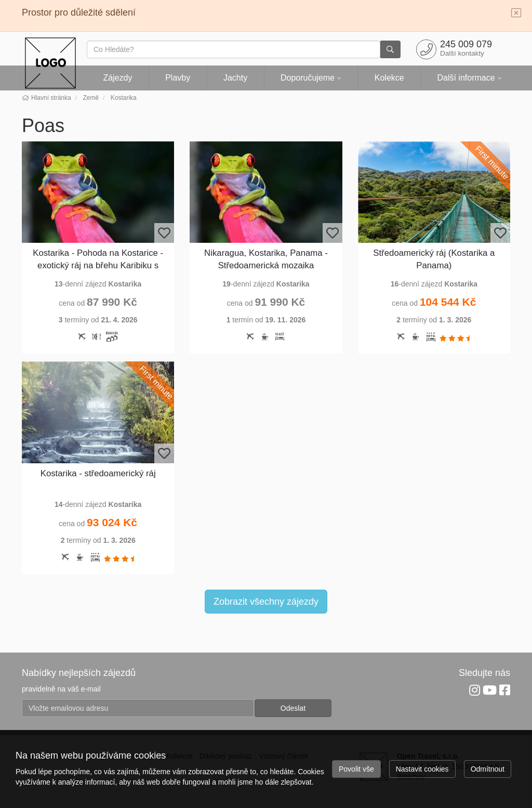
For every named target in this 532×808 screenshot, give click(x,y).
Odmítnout (488, 769)
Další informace (466, 78)
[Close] (516, 14)
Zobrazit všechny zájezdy (266, 602)
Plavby (178, 78)
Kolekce (389, 78)
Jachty (235, 78)
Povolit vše (356, 769)
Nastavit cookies (422, 769)
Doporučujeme (308, 78)
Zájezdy (117, 78)
